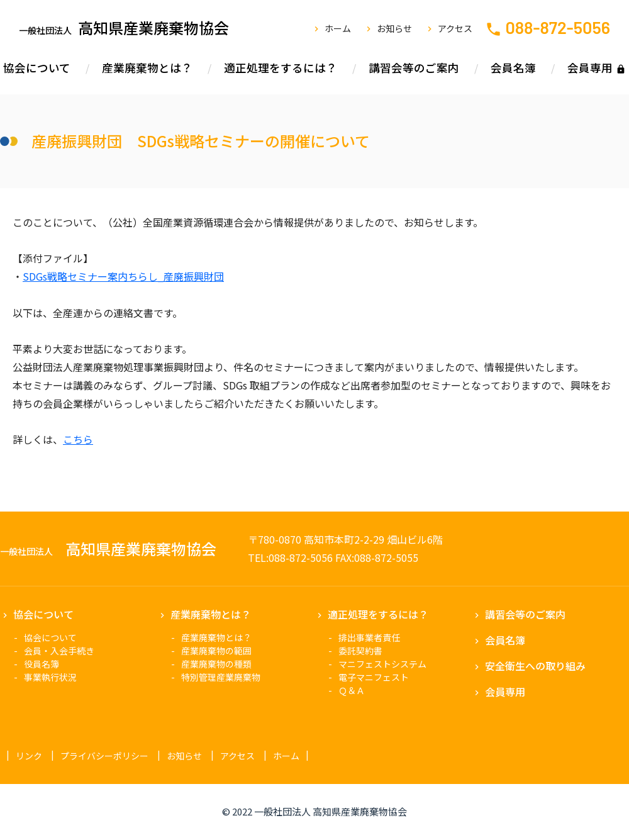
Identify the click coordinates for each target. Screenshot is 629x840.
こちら (78, 439)
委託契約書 (360, 651)
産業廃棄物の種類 (216, 664)
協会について (37, 68)
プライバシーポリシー (104, 756)
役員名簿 (42, 664)
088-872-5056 (558, 27)
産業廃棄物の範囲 (216, 651)
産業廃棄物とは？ (147, 68)
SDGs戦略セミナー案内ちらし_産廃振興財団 (123, 276)
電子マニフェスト (374, 677)
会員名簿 (513, 68)
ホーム (338, 28)
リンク (29, 756)
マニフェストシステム (382, 664)
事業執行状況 (50, 677)
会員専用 (590, 68)
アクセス (455, 28)
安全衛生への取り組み (535, 666)
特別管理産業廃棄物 (221, 677)
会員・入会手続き (59, 651)
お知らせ (394, 28)
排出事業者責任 (369, 637)
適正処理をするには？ (281, 68)
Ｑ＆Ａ (352, 690)
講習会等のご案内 (414, 68)
